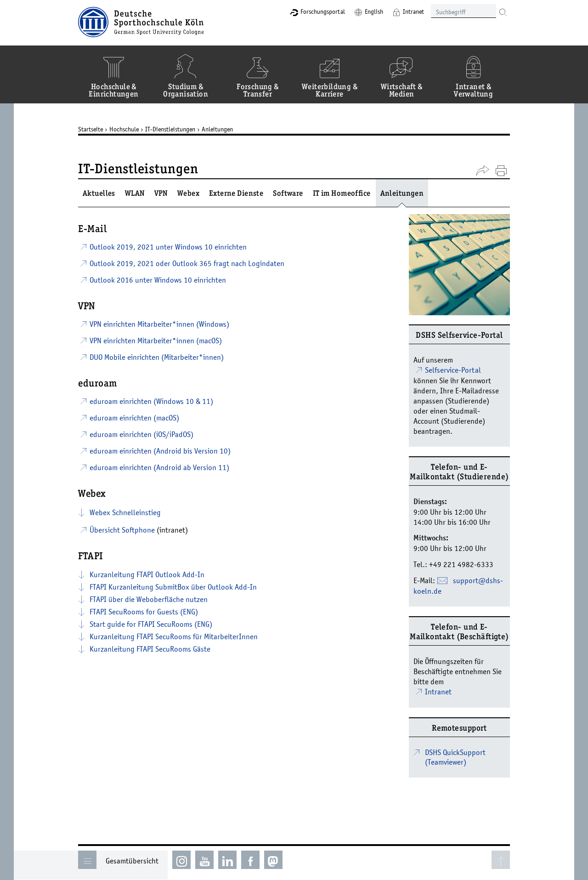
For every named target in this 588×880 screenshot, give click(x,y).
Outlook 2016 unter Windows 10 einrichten (158, 280)
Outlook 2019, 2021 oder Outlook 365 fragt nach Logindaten (187, 263)
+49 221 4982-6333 (461, 564)
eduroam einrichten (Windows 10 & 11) (151, 401)
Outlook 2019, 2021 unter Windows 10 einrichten (168, 247)
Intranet (413, 11)
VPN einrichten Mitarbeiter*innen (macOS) (156, 341)
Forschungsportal (323, 11)
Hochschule (124, 129)
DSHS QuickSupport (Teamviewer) (455, 757)
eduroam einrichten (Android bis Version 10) (160, 451)
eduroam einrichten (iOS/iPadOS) (141, 434)
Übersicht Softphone (122, 530)
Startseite (90, 129)
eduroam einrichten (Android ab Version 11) (159, 467)
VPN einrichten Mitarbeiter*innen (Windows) (159, 324)
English (374, 11)
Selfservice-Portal (453, 370)
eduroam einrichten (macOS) (134, 418)
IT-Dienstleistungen (170, 129)
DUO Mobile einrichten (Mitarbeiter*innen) (157, 357)
